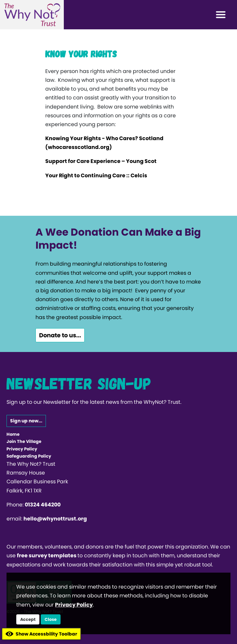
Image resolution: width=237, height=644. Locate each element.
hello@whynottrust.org (55, 519)
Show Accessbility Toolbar (41, 634)
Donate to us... (60, 335)
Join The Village (24, 441)
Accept (28, 619)
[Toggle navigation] (221, 15)
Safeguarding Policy (29, 456)
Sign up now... (26, 421)
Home (13, 434)
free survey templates (47, 556)
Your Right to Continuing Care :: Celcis (96, 176)
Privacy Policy (22, 449)
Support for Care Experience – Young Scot (101, 161)
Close (51, 619)
